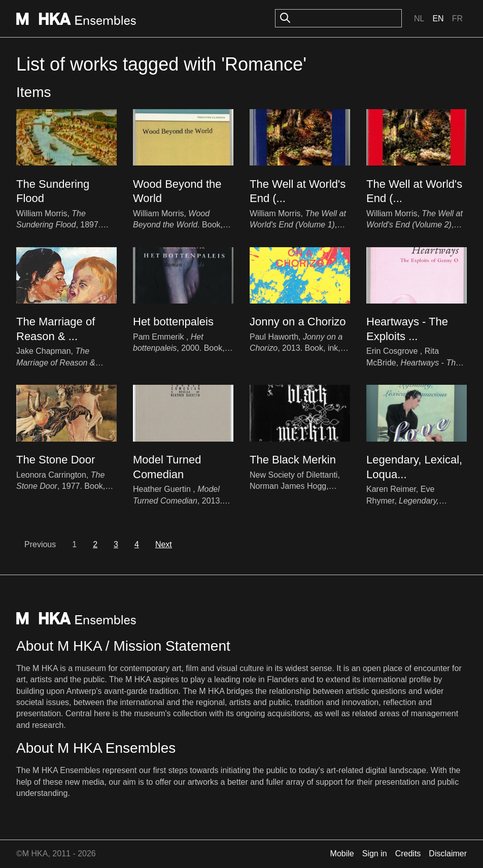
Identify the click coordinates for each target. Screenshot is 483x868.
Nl (419, 19)
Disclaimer (448, 854)
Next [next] (164, 544)
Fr (457, 19)
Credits (408, 854)
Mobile (342, 854)
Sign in (375, 854)
